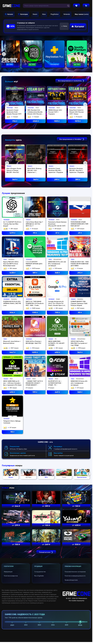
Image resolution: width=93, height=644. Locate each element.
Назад (64, 26)
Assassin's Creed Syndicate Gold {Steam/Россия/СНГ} (14, 112)
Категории (24, 14)
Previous (4, 54)
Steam (35, 14)
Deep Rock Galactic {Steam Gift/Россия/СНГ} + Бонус (77, 112)
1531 (57, 121)
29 (80, 307)
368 (57, 347)
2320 (36, 121)
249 (57, 466)
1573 (78, 121)
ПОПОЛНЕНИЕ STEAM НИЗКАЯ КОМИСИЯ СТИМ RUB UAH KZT (79, 298)
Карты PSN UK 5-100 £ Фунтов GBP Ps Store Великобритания (11, 338)
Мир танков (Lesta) (82, 14)
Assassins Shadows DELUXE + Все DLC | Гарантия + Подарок (77, 208)
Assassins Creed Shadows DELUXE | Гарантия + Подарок (56, 208)
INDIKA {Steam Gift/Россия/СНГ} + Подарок (56, 112)
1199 (35, 387)
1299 (35, 427)
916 (15, 121)
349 (15, 217)
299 (57, 217)
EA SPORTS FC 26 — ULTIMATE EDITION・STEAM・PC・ (55, 457)
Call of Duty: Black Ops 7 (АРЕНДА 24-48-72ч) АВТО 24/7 (34, 298)
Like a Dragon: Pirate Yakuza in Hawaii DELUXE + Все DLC (14, 208)
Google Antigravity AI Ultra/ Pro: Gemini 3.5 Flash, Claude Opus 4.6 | (57, 378)
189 (35, 347)
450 (57, 427)
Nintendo (67, 14)
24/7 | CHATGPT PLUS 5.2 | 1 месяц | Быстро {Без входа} (12, 298)
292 (80, 347)
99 (35, 307)
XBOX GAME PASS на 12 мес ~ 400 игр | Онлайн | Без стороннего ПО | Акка (12, 457)
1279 (12, 307)
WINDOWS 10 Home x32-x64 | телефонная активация (79, 457)
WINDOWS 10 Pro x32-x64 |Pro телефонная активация (57, 338)
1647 (12, 427)
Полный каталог (46, 637)
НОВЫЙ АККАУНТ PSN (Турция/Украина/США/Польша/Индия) (79, 378)
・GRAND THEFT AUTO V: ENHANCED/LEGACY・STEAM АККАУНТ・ (34, 457)
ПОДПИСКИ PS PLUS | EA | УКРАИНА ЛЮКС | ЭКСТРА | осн (12, 378)
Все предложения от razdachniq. (71, 81)
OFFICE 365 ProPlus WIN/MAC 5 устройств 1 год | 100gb (79, 417)
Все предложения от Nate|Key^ (72, 176)
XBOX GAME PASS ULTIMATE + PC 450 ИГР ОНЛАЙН (56, 417)
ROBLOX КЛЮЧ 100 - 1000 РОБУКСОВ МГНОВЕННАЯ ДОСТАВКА (80, 338)
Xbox (44, 14)
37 (57, 307)
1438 (12, 347)
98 (12, 506)
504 (12, 387)
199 (35, 466)
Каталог (10, 14)
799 (57, 387)
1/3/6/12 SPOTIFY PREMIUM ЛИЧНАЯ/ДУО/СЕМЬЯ (34, 338)
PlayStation (55, 14)
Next (88, 54)
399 (78, 217)
